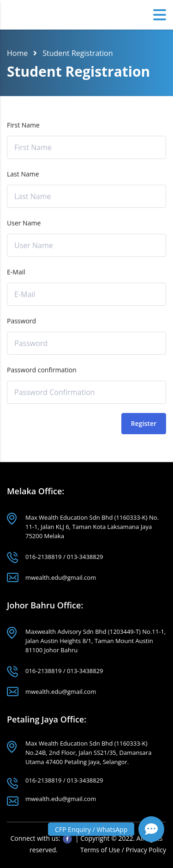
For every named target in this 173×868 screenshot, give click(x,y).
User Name (24, 223)
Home (17, 53)
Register (144, 423)
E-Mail (16, 272)
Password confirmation (42, 370)
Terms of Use (101, 850)
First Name (23, 125)
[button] (151, 829)
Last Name (23, 174)
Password (21, 321)
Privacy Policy (146, 850)
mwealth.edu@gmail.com (61, 577)
